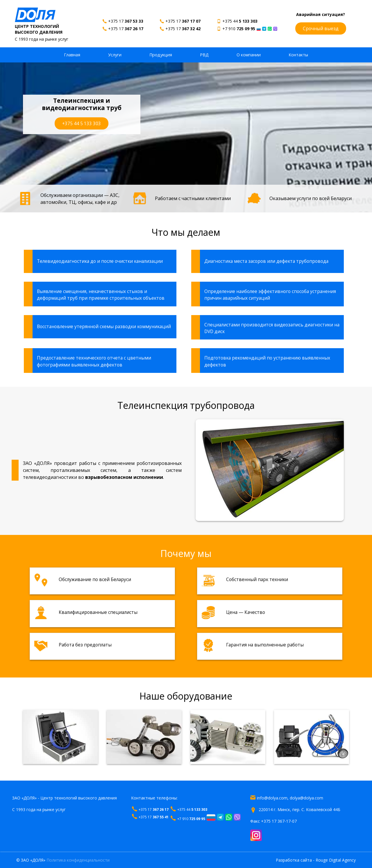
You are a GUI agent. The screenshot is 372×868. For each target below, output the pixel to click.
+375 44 (240, 21)
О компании (249, 55)
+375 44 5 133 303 (82, 123)
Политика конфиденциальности (78, 860)
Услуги (115, 55)
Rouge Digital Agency (336, 860)
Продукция (161, 55)
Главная (72, 55)
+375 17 (126, 21)
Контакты (298, 55)
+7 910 (239, 29)
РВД (204, 55)
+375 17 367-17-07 (279, 821)
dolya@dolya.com (306, 798)
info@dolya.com (272, 798)
